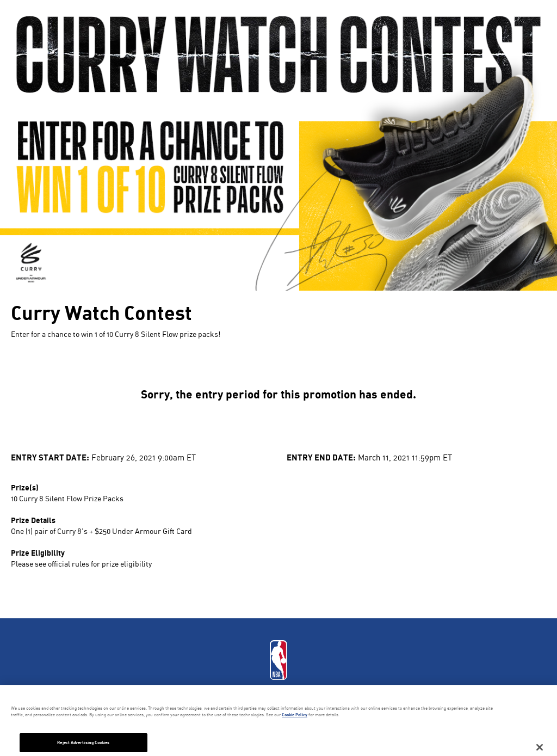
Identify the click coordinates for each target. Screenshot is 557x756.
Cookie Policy (295, 715)
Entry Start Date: (50, 457)
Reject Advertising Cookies (83, 742)
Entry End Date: (321, 457)
